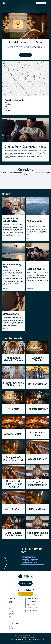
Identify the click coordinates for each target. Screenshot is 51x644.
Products (12, 621)
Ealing (11, 615)
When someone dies (32, 601)
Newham (11, 613)
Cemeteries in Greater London (29, 562)
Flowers (11, 625)
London (11, 608)
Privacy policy (27, 641)
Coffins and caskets (14, 623)
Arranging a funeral (33, 599)
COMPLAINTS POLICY (35, 639)
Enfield (11, 616)
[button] (25, 79)
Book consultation (26, 55)
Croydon (11, 612)
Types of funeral (31, 603)
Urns (10, 627)
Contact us (12, 603)
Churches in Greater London (28, 558)
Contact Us (41, 3)
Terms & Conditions (16, 639)
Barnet (11, 610)
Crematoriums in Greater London (29, 559)
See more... (12, 618)
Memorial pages (32, 611)
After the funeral (31, 604)
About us (12, 599)
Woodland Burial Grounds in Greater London (32, 564)
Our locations (14, 606)
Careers (11, 601)
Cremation (30, 606)
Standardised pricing (32, 608)
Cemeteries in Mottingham (28, 561)
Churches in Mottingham (27, 556)
